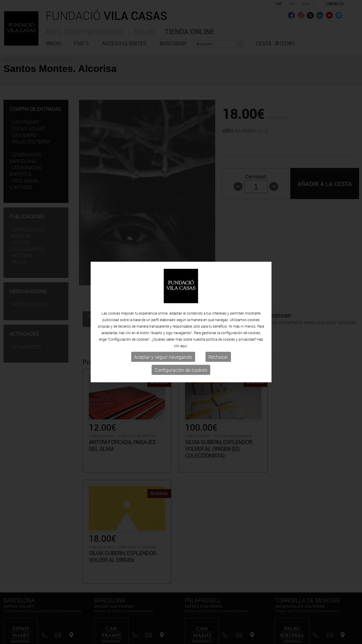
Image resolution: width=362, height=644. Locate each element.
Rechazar (218, 357)
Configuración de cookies (181, 370)
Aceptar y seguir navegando (163, 357)
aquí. (184, 346)
